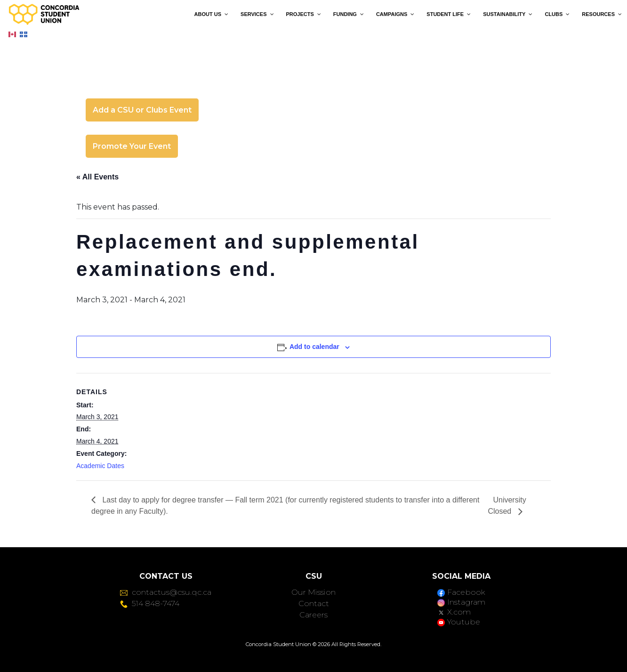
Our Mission (313, 592)
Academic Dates (100, 466)
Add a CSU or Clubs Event (142, 110)
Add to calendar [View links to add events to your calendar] (314, 347)
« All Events (97, 177)
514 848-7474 (150, 603)
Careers (313, 615)
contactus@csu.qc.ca (166, 592)
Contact (314, 603)
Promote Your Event (132, 146)
